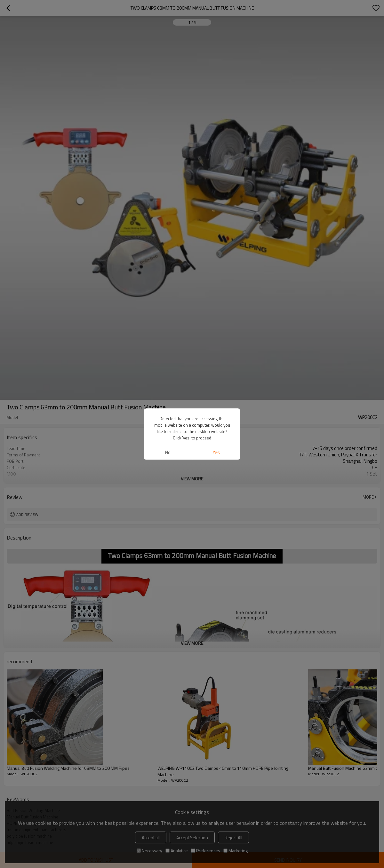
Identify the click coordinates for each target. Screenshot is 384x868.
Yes (216, 452)
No (168, 452)
